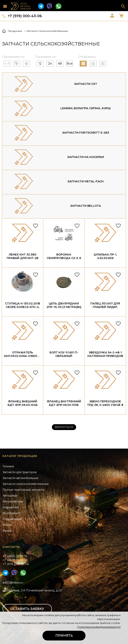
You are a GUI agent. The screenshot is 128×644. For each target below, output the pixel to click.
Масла (7, 525)
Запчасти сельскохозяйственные (26, 484)
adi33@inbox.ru (13, 583)
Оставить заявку (27, 609)
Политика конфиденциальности (99, 627)
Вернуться (64, 427)
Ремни (7, 531)
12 (40, 63)
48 (60, 63)
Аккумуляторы (13, 501)
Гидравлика (11, 507)
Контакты (11, 547)
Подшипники (12, 519)
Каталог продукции (20, 456)
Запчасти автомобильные (20, 478)
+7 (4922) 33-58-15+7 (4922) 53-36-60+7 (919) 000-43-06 (16, 560)
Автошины (10, 496)
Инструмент (11, 513)
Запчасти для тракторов (20, 472)
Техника (8, 466)
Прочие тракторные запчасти (23, 490)
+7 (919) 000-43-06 (25, 16)
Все (70, 63)
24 (50, 63)
